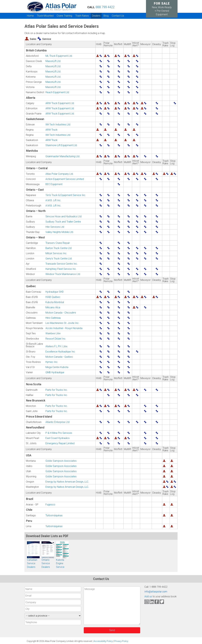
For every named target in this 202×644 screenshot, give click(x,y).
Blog (106, 16)
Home (30, 16)
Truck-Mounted (45, 16)
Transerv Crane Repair (58, 243)
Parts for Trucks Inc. (57, 390)
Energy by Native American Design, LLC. (67, 482)
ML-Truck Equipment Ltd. (59, 56)
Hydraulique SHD (55, 292)
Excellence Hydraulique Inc (60, 352)
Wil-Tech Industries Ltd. (58, 125)
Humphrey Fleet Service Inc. (61, 269)
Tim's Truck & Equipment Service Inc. (66, 195)
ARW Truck (51, 130)
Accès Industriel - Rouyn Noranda (64, 328)
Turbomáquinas (54, 515)
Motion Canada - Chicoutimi (61, 313)
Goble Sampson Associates (61, 461)
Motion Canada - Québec (59, 357)
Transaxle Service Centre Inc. (62, 264)
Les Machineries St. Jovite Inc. (62, 323)
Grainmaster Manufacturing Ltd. (63, 156)
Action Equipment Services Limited (65, 179)
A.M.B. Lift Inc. (53, 200)
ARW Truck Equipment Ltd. (60, 103)
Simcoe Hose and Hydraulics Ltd (63, 217)
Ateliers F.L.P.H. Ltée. (57, 346)
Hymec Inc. (52, 362)
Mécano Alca (53, 307)
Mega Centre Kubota (57, 367)
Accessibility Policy (103, 641)
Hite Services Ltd (55, 227)
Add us (148, 596)
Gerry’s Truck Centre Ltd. (59, 259)
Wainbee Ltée (53, 334)
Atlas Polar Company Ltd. (59, 174)
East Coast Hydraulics (58, 438)
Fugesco (50, 505)
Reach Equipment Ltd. (58, 92)
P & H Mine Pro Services (59, 433)
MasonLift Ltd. (53, 61)
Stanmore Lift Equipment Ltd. (61, 145)
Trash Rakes (82, 16)
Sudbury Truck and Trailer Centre (63, 222)
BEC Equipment (54, 184)
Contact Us (118, 16)
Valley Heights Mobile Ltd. (60, 232)
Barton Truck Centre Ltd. (59, 248)
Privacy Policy (121, 641)
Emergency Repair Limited (60, 443)
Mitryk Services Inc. (56, 253)
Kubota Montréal (55, 302)
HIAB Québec (53, 297)
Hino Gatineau (53, 318)
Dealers (96, 16)
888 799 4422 (105, 7)
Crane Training (64, 16)
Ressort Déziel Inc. (56, 339)
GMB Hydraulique (55, 372)
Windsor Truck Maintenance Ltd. (63, 274)
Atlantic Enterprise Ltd (57, 422)
